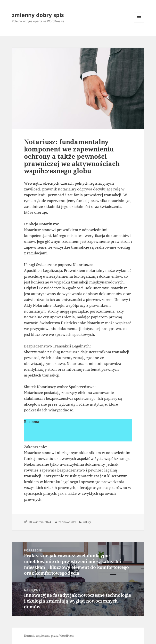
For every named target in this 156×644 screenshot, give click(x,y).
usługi (87, 522)
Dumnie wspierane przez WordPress (49, 636)
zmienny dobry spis (38, 15)
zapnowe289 (67, 522)
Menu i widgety (139, 23)
